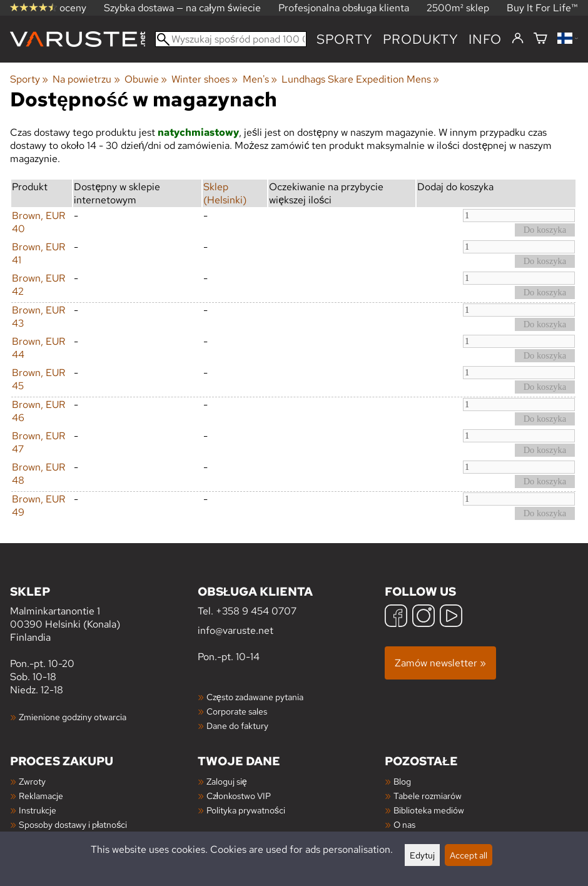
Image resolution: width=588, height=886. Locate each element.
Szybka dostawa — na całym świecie (182, 8)
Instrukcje (38, 810)
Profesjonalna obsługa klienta (344, 8)
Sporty (345, 39)
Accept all (469, 855)
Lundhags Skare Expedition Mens (360, 79)
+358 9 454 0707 (256, 611)
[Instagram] (423, 617)
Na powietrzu (86, 79)
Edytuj (422, 855)
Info (485, 39)
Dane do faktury (237, 726)
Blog (402, 781)
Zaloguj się (227, 781)
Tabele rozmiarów (428, 796)
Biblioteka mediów (429, 810)
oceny (48, 8)
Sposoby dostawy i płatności (73, 824)
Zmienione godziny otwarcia (73, 717)
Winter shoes (205, 79)
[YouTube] (451, 617)
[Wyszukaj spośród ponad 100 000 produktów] (231, 39)
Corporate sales (237, 711)
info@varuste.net (236, 630)
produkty (421, 39)
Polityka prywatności (246, 810)
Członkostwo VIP (239, 796)
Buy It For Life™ (542, 8)
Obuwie (146, 79)
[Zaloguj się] (518, 39)
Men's (260, 79)
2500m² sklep (458, 8)
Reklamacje (41, 796)
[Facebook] (396, 617)
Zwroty (32, 781)
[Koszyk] (540, 39)
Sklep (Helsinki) (225, 193)
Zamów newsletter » (440, 663)
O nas (404, 824)
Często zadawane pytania (255, 697)
